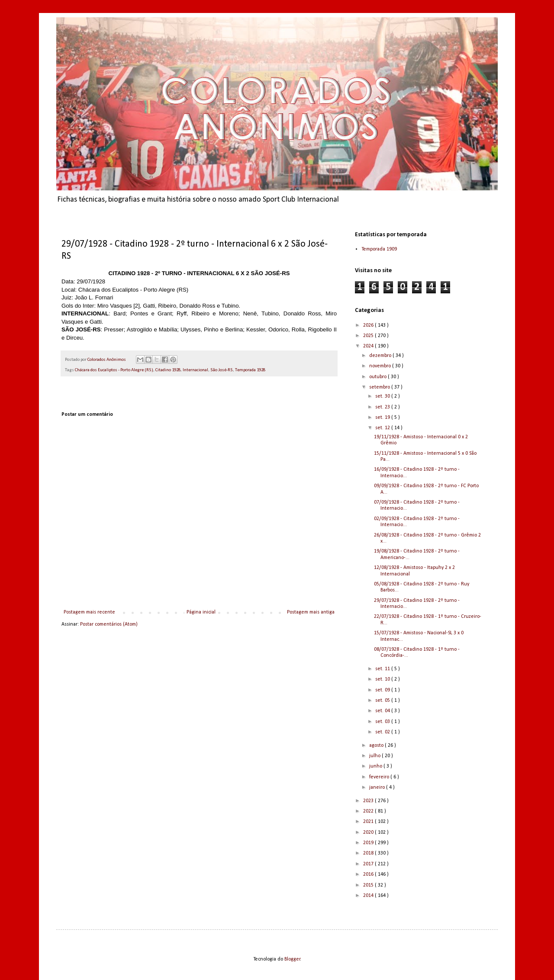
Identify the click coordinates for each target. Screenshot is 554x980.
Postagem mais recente (89, 612)
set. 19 (383, 418)
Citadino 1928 (168, 370)
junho (376, 766)
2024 (369, 346)
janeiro (378, 787)
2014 (369, 896)
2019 (369, 843)
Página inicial (201, 612)
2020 (369, 832)
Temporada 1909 (379, 249)
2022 (369, 811)
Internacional (195, 370)
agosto (377, 745)
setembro (380, 387)
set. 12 (383, 428)
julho (375, 756)
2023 (369, 801)
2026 (369, 325)
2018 (369, 853)
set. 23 (383, 407)
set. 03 (383, 722)
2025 (369, 336)
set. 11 (383, 669)
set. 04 (383, 711)
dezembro (381, 356)
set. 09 (383, 690)
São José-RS (222, 370)
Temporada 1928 (250, 370)
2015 (369, 885)
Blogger (292, 959)
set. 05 (383, 700)
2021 (369, 822)
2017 (369, 864)
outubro (378, 377)
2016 (369, 874)
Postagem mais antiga (311, 612)
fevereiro (380, 777)
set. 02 (383, 732)
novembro (381, 366)
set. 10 (383, 679)
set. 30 (383, 396)
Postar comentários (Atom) (109, 624)
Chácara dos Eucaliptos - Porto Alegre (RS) (114, 370)
